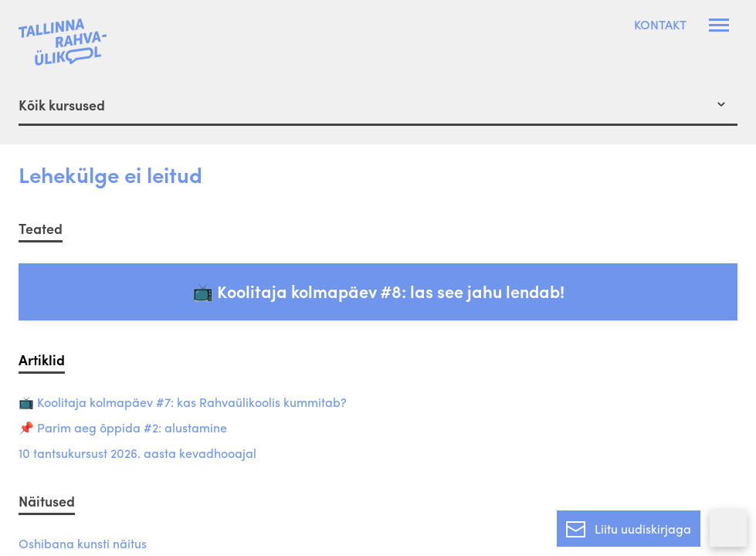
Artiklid (42, 359)
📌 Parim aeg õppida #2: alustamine (123, 428)
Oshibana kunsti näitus (83, 544)
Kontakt (660, 25)
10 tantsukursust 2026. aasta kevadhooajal (137, 454)
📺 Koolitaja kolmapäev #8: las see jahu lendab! (378, 291)
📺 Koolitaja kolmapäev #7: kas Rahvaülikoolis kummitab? (183, 403)
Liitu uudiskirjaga (629, 526)
